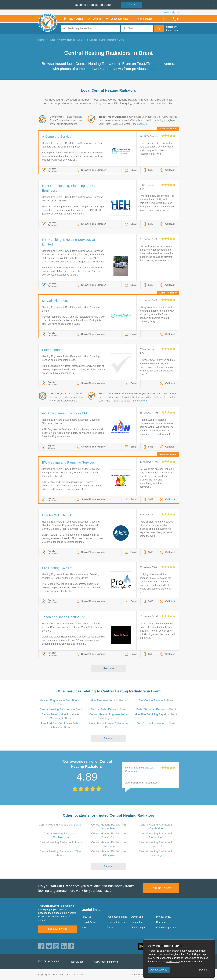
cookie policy (173, 962)
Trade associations (117, 917)
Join (131, 5)
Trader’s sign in (171, 12)
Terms (110, 927)
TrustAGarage (76, 962)
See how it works (58, 929)
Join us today (161, 888)
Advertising (138, 917)
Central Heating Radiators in (61, 825)
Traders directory (116, 922)
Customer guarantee (167, 927)
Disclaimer (162, 922)
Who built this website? (142, 975)
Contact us (137, 922)
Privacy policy (164, 917)
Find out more (139, 124)
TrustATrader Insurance (105, 962)
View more (108, 668)
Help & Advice (89, 922)
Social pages (138, 927)
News (85, 927)
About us (87, 917)
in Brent (108, 700)
